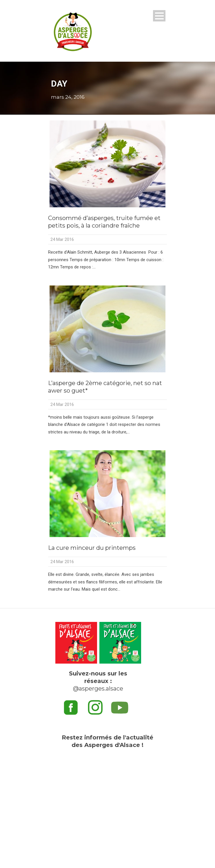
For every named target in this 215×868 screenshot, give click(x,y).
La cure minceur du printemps (92, 548)
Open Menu (159, 16)
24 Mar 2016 (62, 239)
